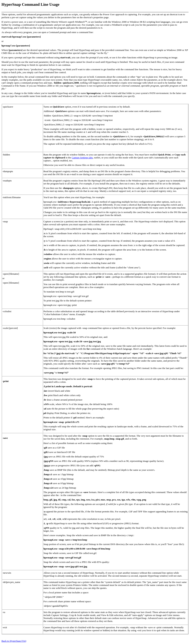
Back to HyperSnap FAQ (14, 641)
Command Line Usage (41, 4)
